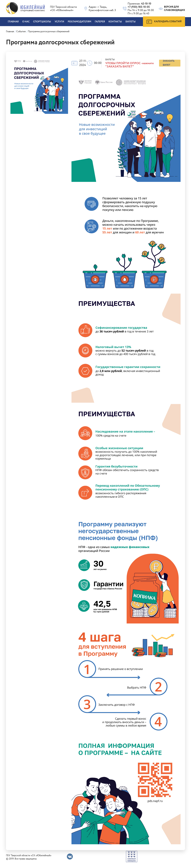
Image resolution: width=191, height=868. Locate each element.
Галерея (100, 22)
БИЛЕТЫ (131, 22)
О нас (26, 22)
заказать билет (169, 63)
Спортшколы (42, 22)
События (21, 32)
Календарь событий (164, 22)
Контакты (115, 22)
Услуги (59, 22)
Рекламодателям (79, 22)
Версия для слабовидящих (172, 9)
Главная (13, 22)
